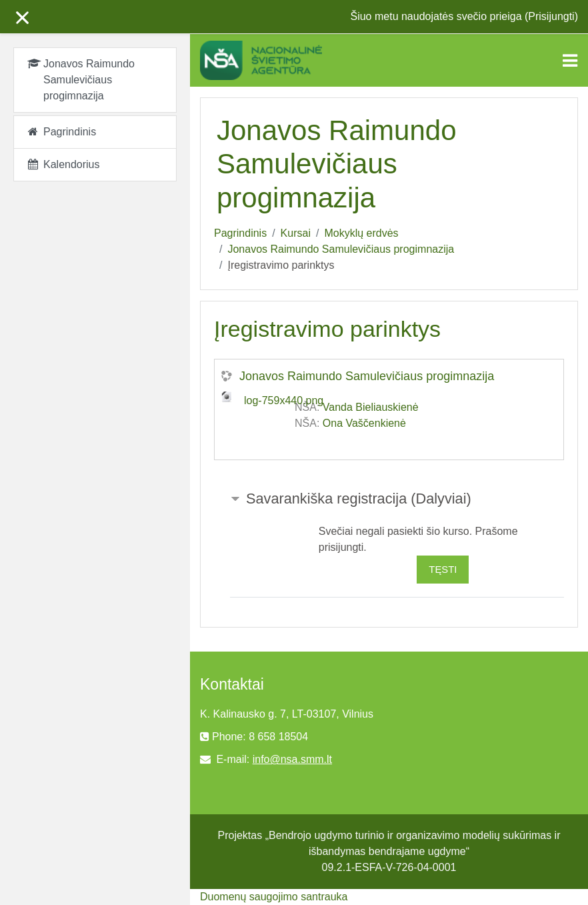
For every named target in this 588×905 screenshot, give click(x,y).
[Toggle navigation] (570, 61)
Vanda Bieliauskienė (371, 407)
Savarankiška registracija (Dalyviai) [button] (359, 499)
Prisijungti (551, 16)
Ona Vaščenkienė (364, 423)
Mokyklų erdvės (361, 233)
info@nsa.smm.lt (292, 759)
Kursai (296, 233)
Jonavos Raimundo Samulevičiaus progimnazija (341, 249)
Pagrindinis (240, 233)
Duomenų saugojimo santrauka (274, 897)
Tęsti (443, 570)
